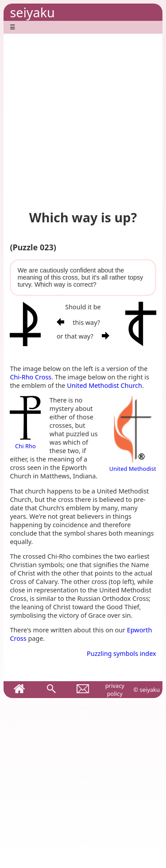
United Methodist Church (104, 385)
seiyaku (32, 12)
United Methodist (133, 465)
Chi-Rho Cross (31, 377)
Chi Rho (25, 442)
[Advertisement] (83, 117)
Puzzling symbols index (122, 653)
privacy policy (115, 690)
